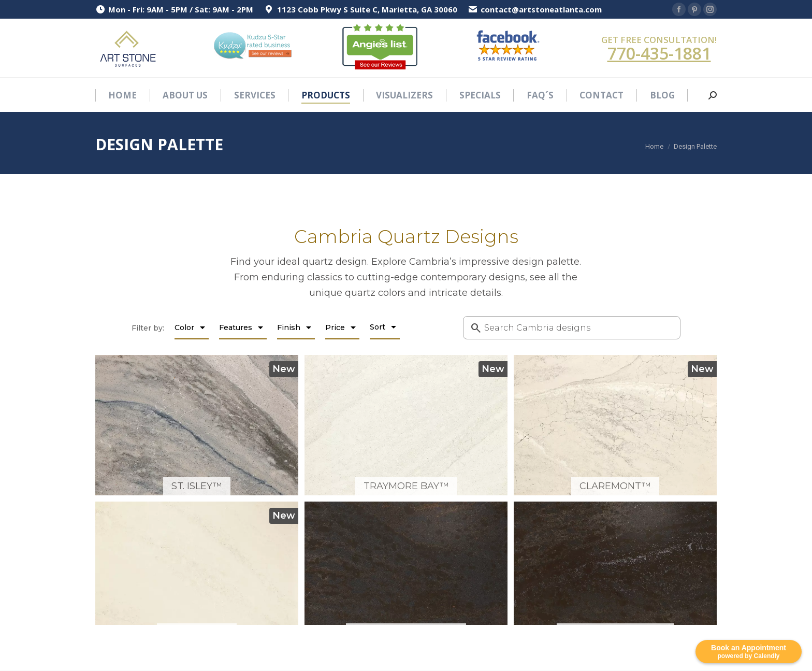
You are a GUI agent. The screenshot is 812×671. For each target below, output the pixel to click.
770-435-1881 (659, 53)
